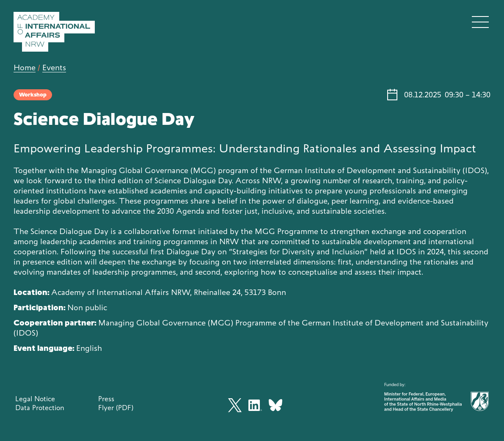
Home (25, 68)
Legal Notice (35, 399)
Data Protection (40, 408)
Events (54, 68)
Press (106, 399)
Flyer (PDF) (116, 408)
